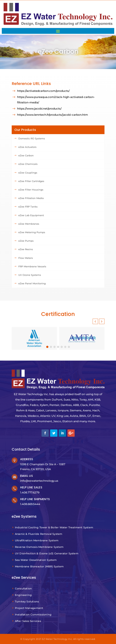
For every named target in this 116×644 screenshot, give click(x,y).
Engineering (24, 595)
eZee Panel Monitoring (32, 283)
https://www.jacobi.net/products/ (39, 109)
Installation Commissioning (34, 615)
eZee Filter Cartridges (31, 181)
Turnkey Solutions (27, 602)
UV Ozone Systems (30, 275)
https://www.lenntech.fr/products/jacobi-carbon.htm (53, 115)
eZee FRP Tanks (28, 207)
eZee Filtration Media (31, 198)
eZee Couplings (28, 173)
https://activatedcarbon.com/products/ (43, 91)
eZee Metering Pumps (32, 232)
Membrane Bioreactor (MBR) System (40, 566)
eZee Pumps (26, 241)
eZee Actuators (27, 147)
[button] (102, 321)
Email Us (27, 476)
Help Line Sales (31, 487)
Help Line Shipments (35, 499)
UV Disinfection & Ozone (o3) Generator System (47, 553)
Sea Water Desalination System (36, 560)
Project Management (30, 608)
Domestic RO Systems (32, 138)
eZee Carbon (26, 155)
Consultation (24, 589)
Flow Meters (26, 258)
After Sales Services (28, 621)
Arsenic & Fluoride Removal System (39, 534)
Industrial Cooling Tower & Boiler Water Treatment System (54, 527)
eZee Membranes (29, 224)
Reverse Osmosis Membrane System (40, 547)
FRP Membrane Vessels (32, 266)
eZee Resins (26, 249)
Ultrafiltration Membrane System (37, 540)
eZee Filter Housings (31, 190)
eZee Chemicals (28, 164)
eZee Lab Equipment (31, 215)
